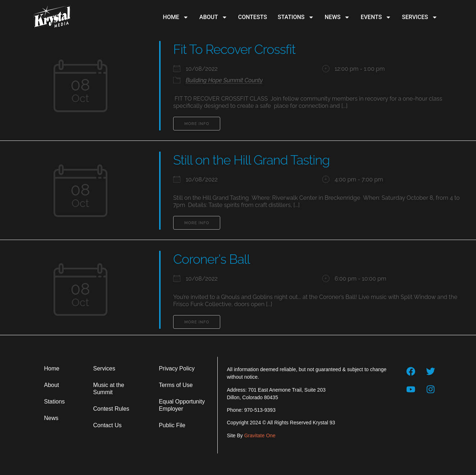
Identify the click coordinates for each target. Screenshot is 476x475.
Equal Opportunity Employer (182, 405)
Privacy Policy (177, 368)
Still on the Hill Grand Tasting (251, 160)
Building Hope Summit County (224, 80)
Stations (296, 17)
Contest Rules (111, 409)
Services (420, 17)
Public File (172, 425)
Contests (253, 17)
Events (376, 17)
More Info (197, 124)
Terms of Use (176, 385)
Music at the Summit (108, 389)
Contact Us (107, 425)
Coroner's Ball (212, 259)
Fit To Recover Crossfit (234, 49)
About (213, 17)
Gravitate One (260, 435)
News (337, 17)
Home (175, 17)
